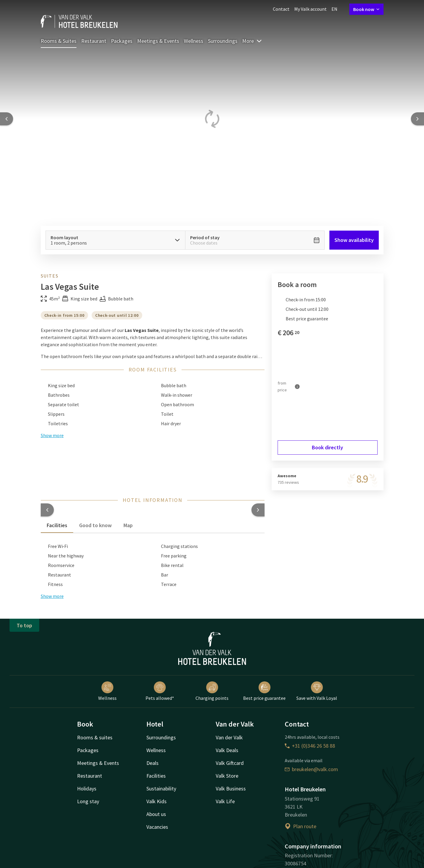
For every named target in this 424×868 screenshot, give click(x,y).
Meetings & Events (158, 41)
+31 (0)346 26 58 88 (310, 746)
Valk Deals (227, 750)
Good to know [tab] (95, 525)
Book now (366, 9)
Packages (122, 41)
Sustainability (161, 789)
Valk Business (231, 789)
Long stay (88, 801)
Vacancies (157, 827)
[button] (47, 510)
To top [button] (24, 625)
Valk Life (225, 801)
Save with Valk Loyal (317, 691)
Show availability (354, 240)
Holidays (87, 789)
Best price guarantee (264, 691)
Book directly (327, 447)
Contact (281, 9)
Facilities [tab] (57, 525)
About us (156, 814)
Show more (52, 596)
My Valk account (310, 9)
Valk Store (227, 776)
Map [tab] (128, 525)
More (252, 41)
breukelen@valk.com (311, 769)
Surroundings (223, 41)
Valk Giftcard (230, 763)
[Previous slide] (7, 119)
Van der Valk (229, 737)
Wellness (194, 41)
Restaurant (94, 41)
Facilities (156, 776)
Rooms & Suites (59, 41)
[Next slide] (417, 119)
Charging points (212, 691)
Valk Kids (157, 801)
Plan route (301, 826)
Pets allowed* (160, 691)
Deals (152, 763)
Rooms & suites (95, 737)
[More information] (297, 387)
